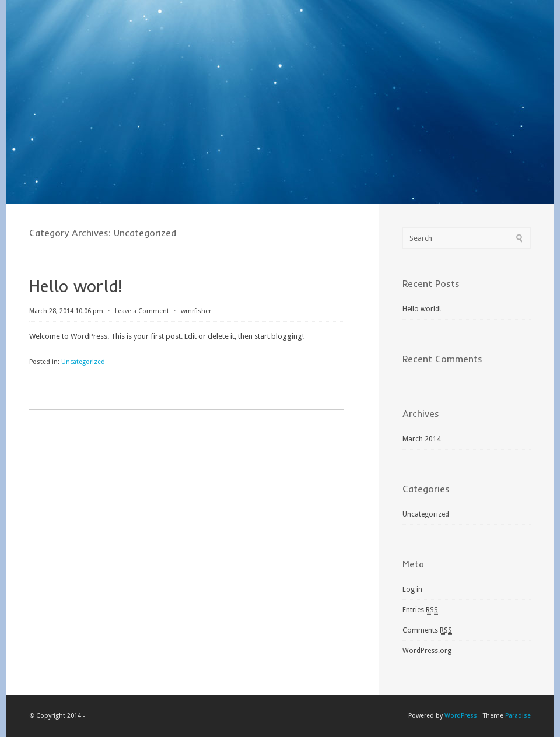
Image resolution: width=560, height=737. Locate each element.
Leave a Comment (142, 311)
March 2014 (422, 439)
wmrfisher (196, 311)
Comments (427, 631)
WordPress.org (427, 651)
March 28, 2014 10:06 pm (66, 311)
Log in (412, 589)
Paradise (518, 716)
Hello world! (76, 286)
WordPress (461, 716)
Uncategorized (83, 362)
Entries (420, 610)
